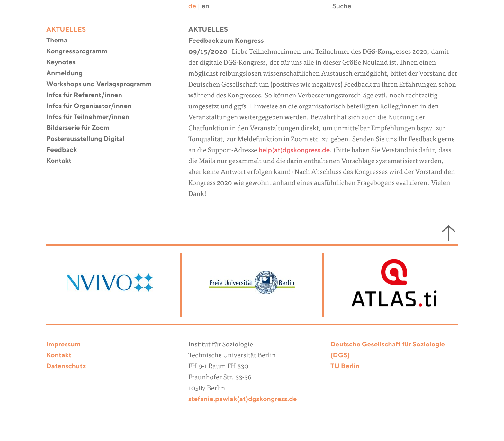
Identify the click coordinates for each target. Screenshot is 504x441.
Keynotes (65, 63)
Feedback (66, 150)
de (192, 7)
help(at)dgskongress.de (294, 150)
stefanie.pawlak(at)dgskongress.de (243, 399)
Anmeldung (69, 73)
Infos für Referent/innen (88, 95)
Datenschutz (66, 367)
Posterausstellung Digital (89, 139)
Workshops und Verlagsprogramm (103, 84)
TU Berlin (345, 367)
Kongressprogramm (81, 52)
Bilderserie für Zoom (82, 128)
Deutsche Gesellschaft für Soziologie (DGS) (388, 350)
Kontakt (63, 161)
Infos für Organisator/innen (93, 106)
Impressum (63, 345)
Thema (61, 41)
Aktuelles (70, 30)
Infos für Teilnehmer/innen (92, 117)
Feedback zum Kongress (226, 41)
